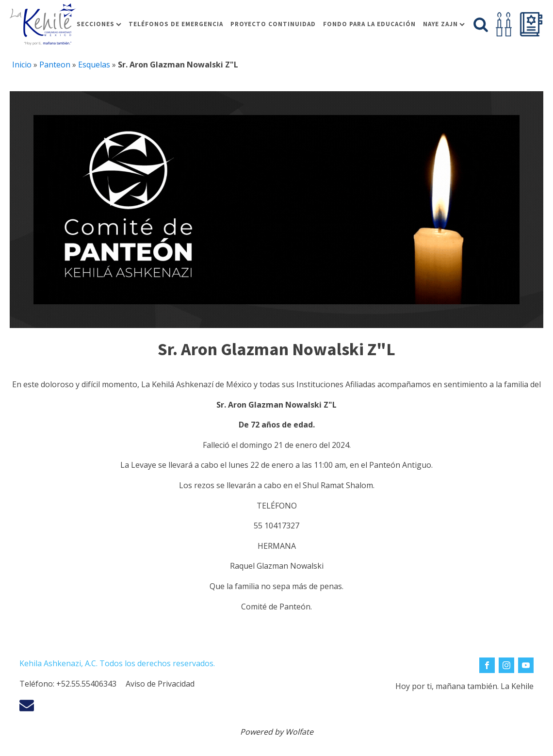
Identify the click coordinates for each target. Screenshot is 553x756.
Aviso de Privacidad (160, 684)
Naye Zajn (444, 24)
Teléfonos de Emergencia (176, 24)
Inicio (22, 65)
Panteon (55, 65)
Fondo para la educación (369, 24)
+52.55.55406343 (86, 684)
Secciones (99, 24)
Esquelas (94, 65)
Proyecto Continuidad (273, 24)
